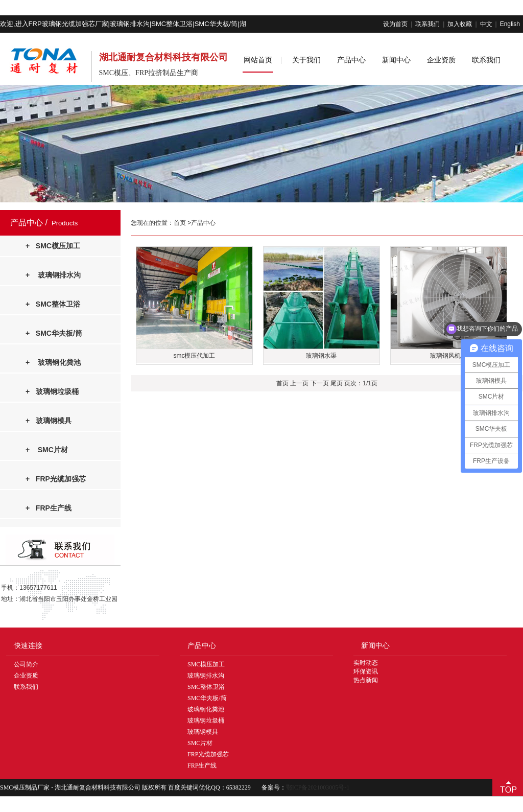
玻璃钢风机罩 (448, 356)
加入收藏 (460, 24)
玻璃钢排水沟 (206, 676)
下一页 (320, 383)
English (510, 24)
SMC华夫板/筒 (207, 698)
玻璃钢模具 (203, 732)
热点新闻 (366, 680)
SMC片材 (200, 743)
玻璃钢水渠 (321, 356)
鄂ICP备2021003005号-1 (318, 787)
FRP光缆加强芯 (208, 754)
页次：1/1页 (361, 383)
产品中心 (351, 60)
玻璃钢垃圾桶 (206, 721)
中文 (486, 24)
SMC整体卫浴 (206, 687)
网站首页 (258, 60)
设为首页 (395, 24)
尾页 (337, 383)
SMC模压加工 (206, 664)
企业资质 (441, 60)
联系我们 (427, 24)
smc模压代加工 (194, 356)
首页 (181, 223)
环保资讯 (366, 671)
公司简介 (26, 664)
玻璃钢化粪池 (206, 709)
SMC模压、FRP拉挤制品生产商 (149, 73)
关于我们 (306, 60)
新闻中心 (396, 60)
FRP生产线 (202, 765)
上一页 (299, 383)
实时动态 (366, 663)
